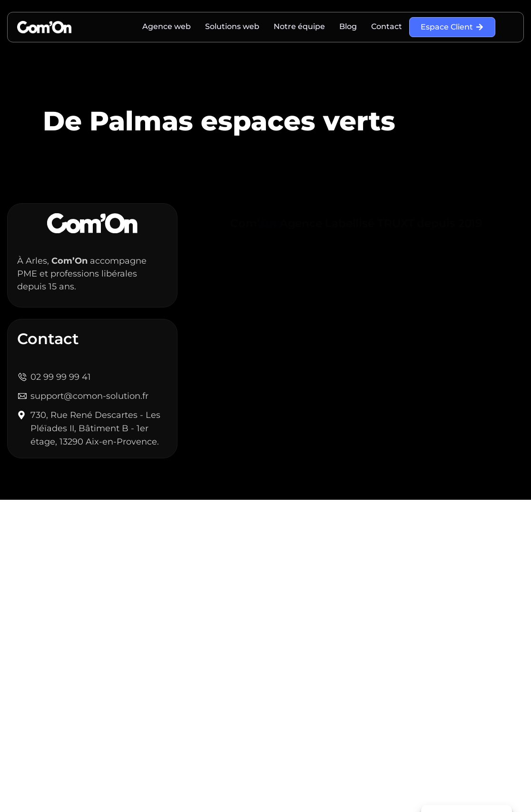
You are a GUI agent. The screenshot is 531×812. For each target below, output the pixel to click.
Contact (387, 26)
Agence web (167, 26)
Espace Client (452, 27)
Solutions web (232, 26)
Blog (348, 26)
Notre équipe (299, 26)
